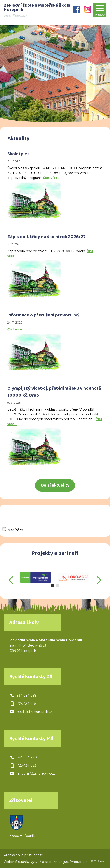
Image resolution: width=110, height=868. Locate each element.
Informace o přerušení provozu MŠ (43, 316)
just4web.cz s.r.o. (77, 862)
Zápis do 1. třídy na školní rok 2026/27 (47, 237)
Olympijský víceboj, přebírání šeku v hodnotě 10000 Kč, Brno (54, 392)
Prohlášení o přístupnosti (24, 855)
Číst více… (52, 178)
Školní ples (18, 155)
